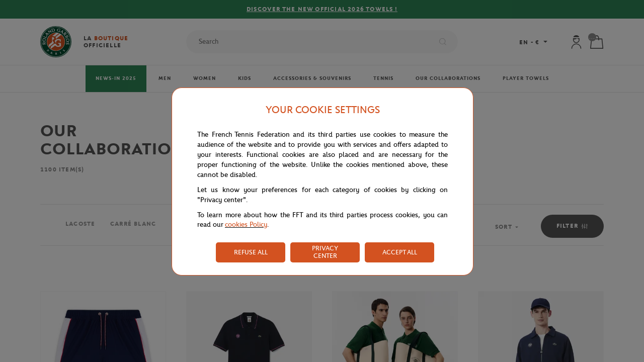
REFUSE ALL (251, 252)
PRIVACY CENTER (325, 252)
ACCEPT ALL (400, 252)
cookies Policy (246, 224)
